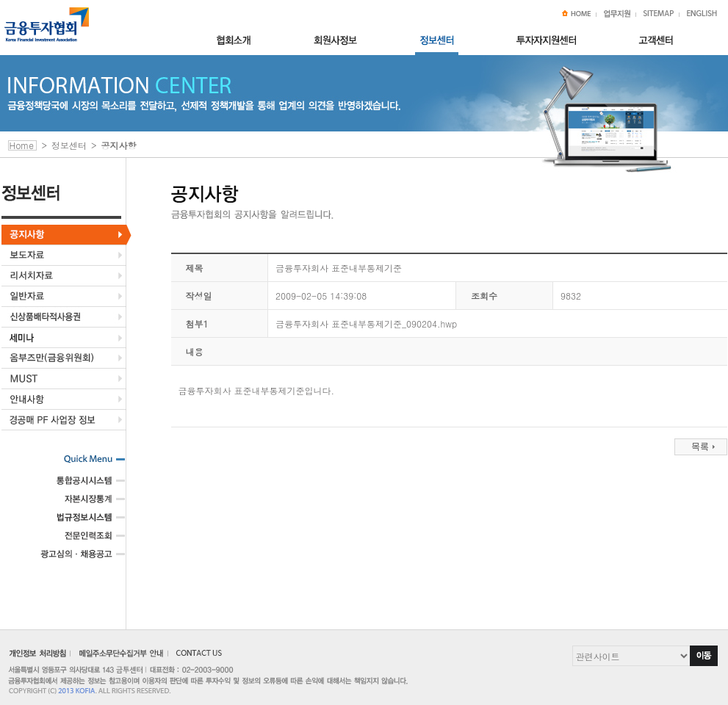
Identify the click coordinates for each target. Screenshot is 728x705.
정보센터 (69, 145)
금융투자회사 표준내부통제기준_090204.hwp (366, 323)
